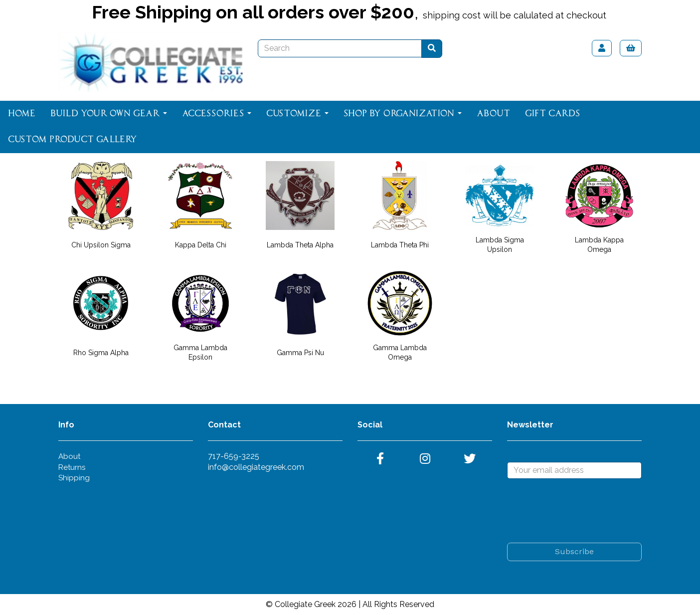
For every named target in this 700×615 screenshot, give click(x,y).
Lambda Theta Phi (400, 245)
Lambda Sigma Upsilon (500, 245)
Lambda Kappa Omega (599, 245)
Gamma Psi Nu (300, 353)
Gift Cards (552, 114)
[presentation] (583, 511)
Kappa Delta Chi (201, 245)
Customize (297, 114)
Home (22, 114)
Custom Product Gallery (73, 140)
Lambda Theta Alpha (300, 245)
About (493, 114)
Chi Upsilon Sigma (101, 245)
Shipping (74, 478)
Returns (72, 467)
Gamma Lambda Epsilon (200, 352)
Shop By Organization (403, 114)
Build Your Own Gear (109, 114)
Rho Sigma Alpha (101, 353)
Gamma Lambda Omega (400, 352)
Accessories (217, 114)
